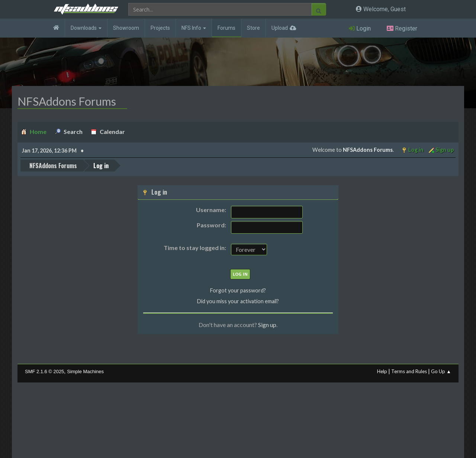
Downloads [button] (86, 28)
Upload (280, 28)
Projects (160, 28)
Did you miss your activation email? (238, 301)
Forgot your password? (238, 290)
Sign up (267, 325)
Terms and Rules (409, 371)
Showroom (126, 28)
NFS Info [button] (194, 28)
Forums (226, 28)
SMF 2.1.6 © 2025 (44, 371)
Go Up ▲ (441, 371)
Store (253, 28)
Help (382, 371)
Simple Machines (85, 371)
